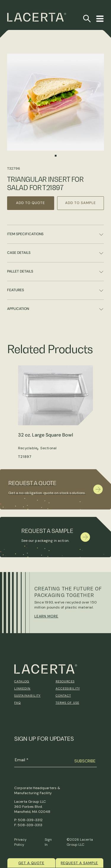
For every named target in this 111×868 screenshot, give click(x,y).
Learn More (46, 616)
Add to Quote (30, 203)
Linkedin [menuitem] (22, 688)
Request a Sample (79, 863)
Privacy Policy (20, 842)
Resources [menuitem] (65, 681)
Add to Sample (80, 203)
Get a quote (31, 863)
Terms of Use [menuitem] (67, 703)
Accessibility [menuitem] (68, 688)
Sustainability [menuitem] (27, 696)
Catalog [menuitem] (22, 681)
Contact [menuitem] (63, 696)
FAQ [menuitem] (17, 703)
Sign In (48, 842)
